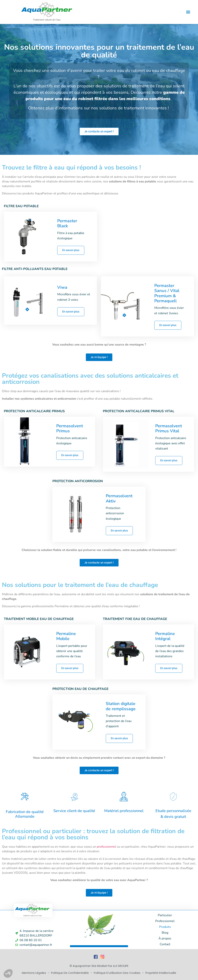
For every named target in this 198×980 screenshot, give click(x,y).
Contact (165, 944)
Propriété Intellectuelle (161, 973)
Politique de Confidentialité (70, 973)
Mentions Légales (34, 973)
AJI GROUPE (121, 966)
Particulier (165, 915)
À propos (165, 938)
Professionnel (165, 921)
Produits (165, 927)
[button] (188, 12)
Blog (165, 933)
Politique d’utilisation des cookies (117, 973)
